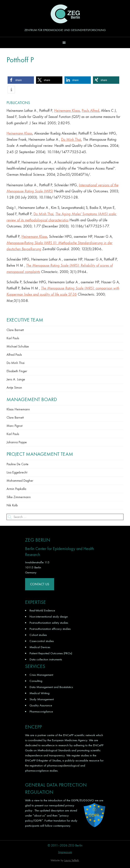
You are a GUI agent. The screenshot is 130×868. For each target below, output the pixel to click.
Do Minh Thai (71, 140)
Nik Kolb (12, 505)
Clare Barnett (15, 330)
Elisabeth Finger (17, 371)
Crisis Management (41, 675)
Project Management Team (40, 454)
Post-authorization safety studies (49, 623)
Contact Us (40, 584)
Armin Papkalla (16, 489)
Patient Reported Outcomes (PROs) (51, 653)
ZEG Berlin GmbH (65, 14)
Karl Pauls (13, 338)
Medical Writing (40, 693)
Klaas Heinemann (18, 409)
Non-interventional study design (49, 617)
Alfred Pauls (14, 355)
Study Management (42, 699)
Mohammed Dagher (20, 481)
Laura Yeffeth (72, 860)
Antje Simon (14, 387)
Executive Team (25, 320)
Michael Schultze (18, 346)
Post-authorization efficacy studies (50, 629)
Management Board (32, 399)
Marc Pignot (14, 426)
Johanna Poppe (17, 442)
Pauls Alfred (90, 111)
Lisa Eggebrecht (17, 472)
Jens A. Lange (16, 379)
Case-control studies (42, 641)
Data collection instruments (46, 659)
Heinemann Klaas (67, 111)
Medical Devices (40, 647)
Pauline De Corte (17, 464)
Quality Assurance (41, 705)
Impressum (65, 852)
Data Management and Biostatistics (51, 687)
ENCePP (68, 735)
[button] (65, 43)
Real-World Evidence (42, 610)
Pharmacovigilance (41, 711)
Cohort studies (38, 635)
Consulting (36, 681)
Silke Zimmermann (19, 497)
